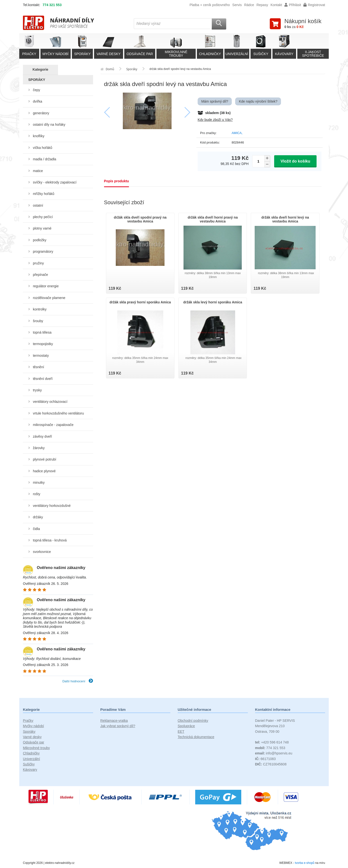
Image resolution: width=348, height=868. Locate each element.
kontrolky (40, 309)
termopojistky (43, 344)
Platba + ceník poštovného (210, 5)
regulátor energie (46, 286)
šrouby (38, 321)
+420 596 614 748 (272, 742)
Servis (237, 5)
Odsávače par (34, 742)
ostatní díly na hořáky (49, 125)
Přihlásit (293, 5)
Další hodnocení (78, 681)
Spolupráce (186, 726)
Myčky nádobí (33, 726)
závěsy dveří (43, 436)
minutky (39, 482)
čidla (36, 529)
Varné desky (32, 737)
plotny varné (42, 228)
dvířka (38, 101)
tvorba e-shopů (305, 863)
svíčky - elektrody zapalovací (55, 182)
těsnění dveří (43, 379)
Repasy (262, 5)
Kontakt (276, 5)
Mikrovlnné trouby (36, 748)
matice (38, 171)
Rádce (249, 5)
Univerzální (31, 759)
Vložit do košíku (295, 161)
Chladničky (31, 753)
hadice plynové (44, 471)
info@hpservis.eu (274, 753)
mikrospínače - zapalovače (53, 425)
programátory (43, 251)
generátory (41, 113)
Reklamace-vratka (114, 721)
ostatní (38, 205)
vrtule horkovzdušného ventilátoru (58, 413)
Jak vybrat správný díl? (118, 726)
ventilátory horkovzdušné (52, 506)
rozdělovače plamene (49, 298)
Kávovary (30, 770)
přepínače (40, 275)
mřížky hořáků (44, 194)
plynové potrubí (45, 459)
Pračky (28, 721)
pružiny (38, 263)
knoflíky (39, 136)
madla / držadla (45, 159)
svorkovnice (42, 552)
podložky (40, 240)
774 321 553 (52, 5)
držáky (38, 517)
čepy (37, 90)
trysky (37, 390)
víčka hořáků (43, 148)
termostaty (41, 356)
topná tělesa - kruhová (50, 540)
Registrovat (314, 5)
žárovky (39, 448)
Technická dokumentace (196, 737)
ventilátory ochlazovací (50, 402)
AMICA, (237, 133)
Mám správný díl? (215, 101)
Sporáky (29, 732)
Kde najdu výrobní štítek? (258, 101)
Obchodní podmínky (193, 721)
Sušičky (29, 764)
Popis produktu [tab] (117, 181)
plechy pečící (43, 217)
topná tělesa (42, 332)
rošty (37, 494)
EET (181, 732)
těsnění (39, 367)
